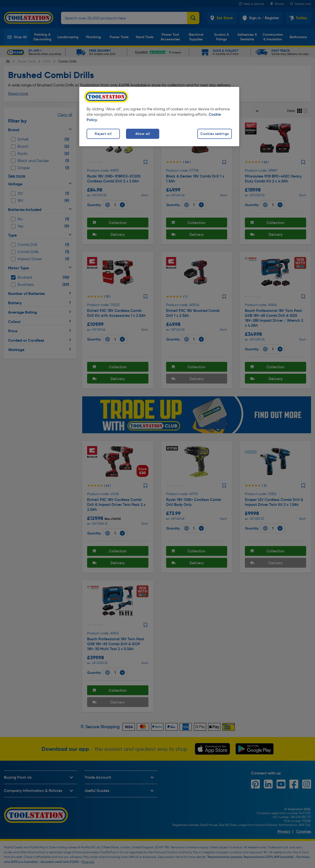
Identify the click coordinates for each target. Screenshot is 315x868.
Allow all (143, 134)
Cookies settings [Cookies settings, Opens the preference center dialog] (215, 134)
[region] (159, 117)
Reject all (103, 134)
